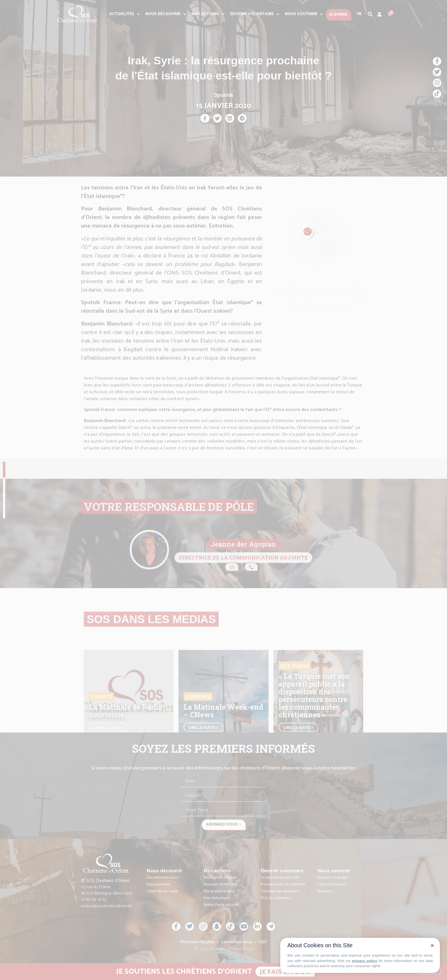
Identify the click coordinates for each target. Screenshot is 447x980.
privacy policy (365, 961)
